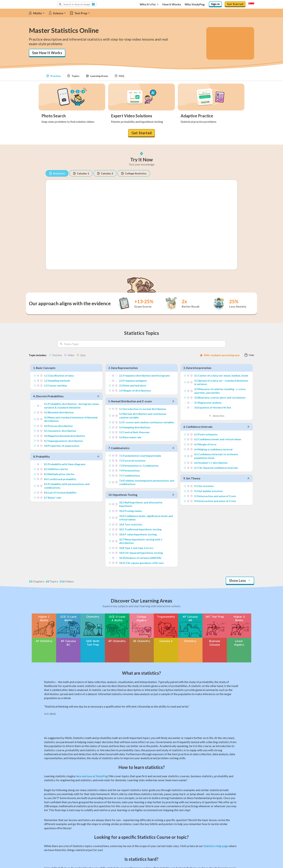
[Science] (59, 13)
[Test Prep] (81, 13)
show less (216, 415)
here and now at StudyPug (92, 768)
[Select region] (251, 4)
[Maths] (38, 13)
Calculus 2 (105, 173)
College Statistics (134, 173)
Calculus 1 (81, 173)
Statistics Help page (216, 838)
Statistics (57, 173)
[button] (77, 4)
